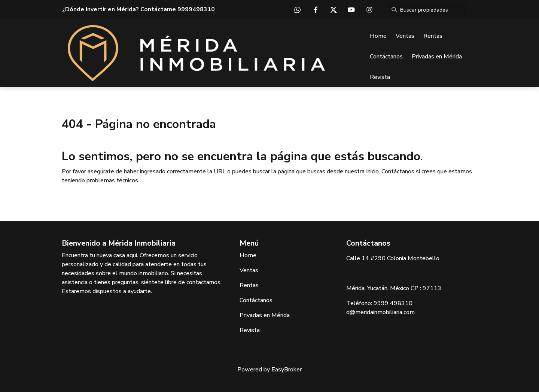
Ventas (405, 36)
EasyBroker (287, 370)
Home (378, 36)
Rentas (433, 36)
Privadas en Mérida (437, 57)
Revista (380, 77)
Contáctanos (386, 57)
